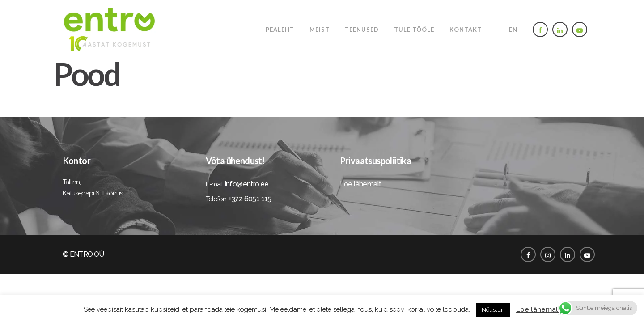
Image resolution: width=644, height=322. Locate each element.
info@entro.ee (247, 184)
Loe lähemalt (361, 184)
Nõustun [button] (493, 310)
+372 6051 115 (250, 199)
